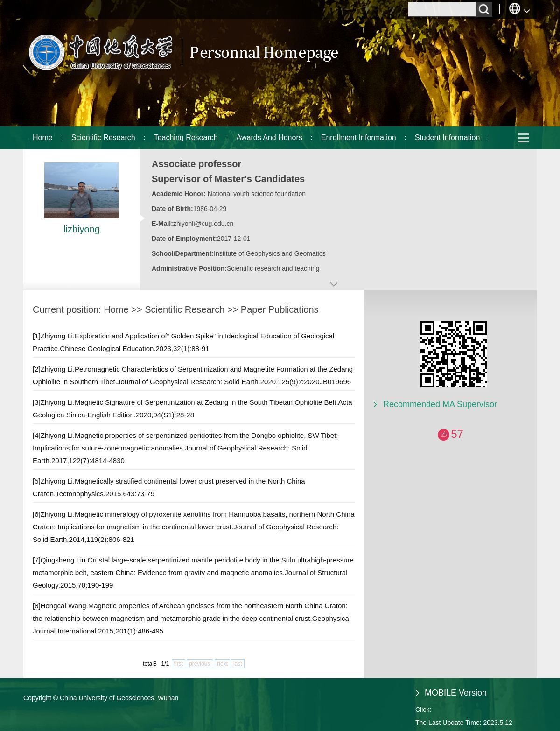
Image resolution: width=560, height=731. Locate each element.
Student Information (448, 137)
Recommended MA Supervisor (440, 404)
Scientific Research (103, 137)
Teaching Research (186, 137)
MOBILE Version (456, 693)
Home (43, 137)
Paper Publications (280, 309)
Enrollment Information (359, 137)
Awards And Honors (269, 137)
